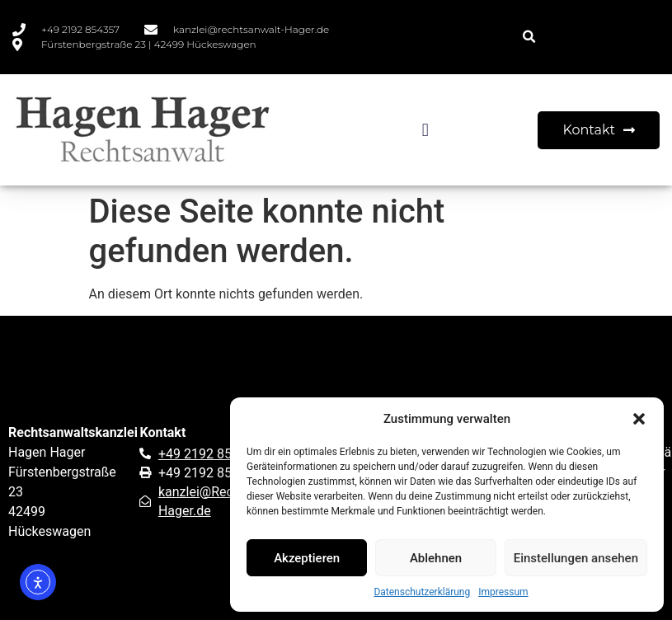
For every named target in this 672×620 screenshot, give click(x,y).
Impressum (503, 592)
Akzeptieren (307, 558)
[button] (639, 419)
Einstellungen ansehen (576, 558)
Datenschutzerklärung (422, 592)
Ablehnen (436, 558)
